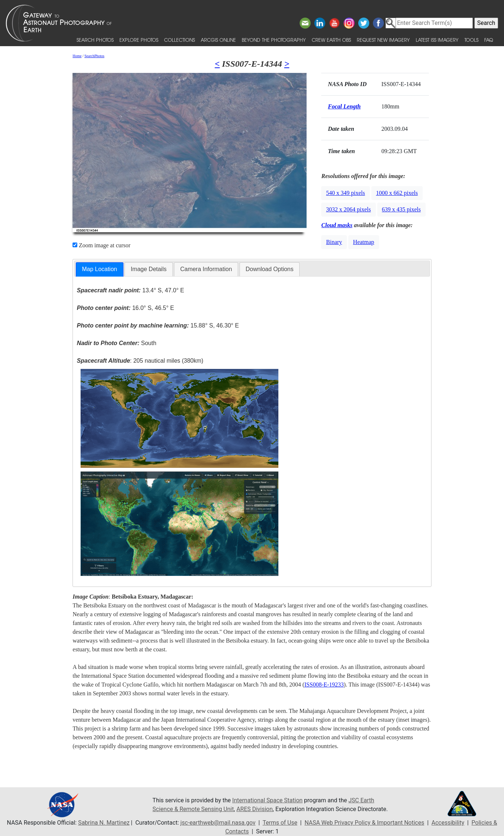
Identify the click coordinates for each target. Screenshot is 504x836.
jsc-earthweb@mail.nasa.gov (218, 823)
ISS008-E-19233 (324, 685)
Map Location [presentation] (100, 269)
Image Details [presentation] (149, 269)
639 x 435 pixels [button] (401, 209)
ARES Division (255, 809)
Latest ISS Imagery (437, 40)
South (117, 343)
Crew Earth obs (331, 40)
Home (77, 56)
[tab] (100, 269)
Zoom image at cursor (101, 245)
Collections (179, 40)
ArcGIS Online (218, 40)
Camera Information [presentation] (206, 269)
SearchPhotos (94, 56)
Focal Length (344, 106)
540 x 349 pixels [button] (345, 193)
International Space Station (267, 800)
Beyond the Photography (274, 40)
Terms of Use (280, 823)
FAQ (489, 40)
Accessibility (448, 823)
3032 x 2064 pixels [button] (348, 209)
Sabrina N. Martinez (104, 823)
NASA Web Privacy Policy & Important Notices (364, 823)
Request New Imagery (383, 40)
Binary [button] (334, 242)
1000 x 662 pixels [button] (397, 193)
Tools (471, 40)
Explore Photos (139, 40)
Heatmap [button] (364, 242)
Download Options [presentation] (270, 269)
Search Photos (95, 40)
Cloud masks (337, 225)
